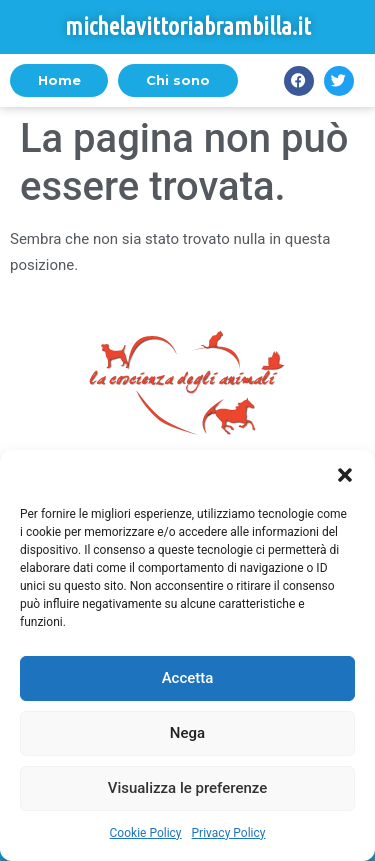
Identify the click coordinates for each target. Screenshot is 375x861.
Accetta (188, 678)
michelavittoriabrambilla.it (188, 26)
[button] (345, 475)
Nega (187, 733)
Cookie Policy (146, 833)
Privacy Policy (229, 833)
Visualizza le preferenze (188, 788)
